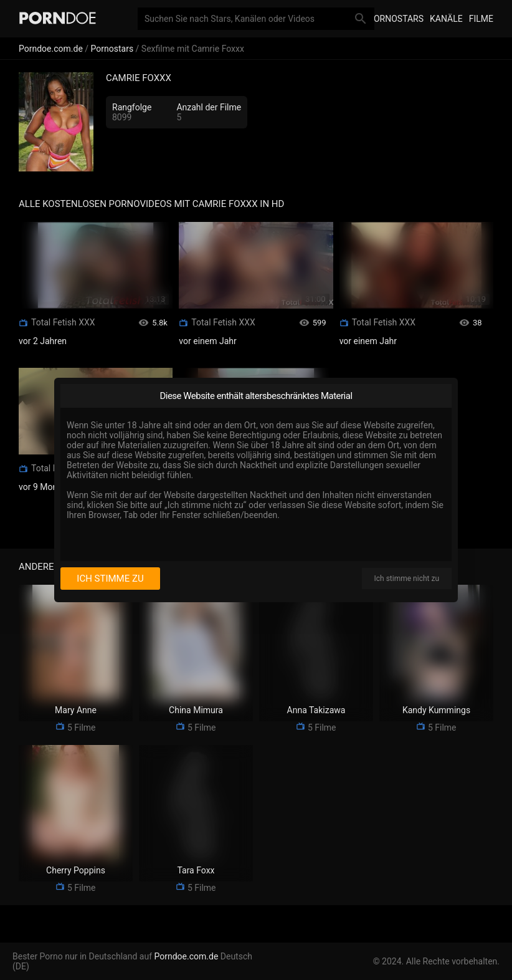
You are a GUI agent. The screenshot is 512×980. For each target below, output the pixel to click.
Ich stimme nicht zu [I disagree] (407, 579)
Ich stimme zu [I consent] (110, 579)
